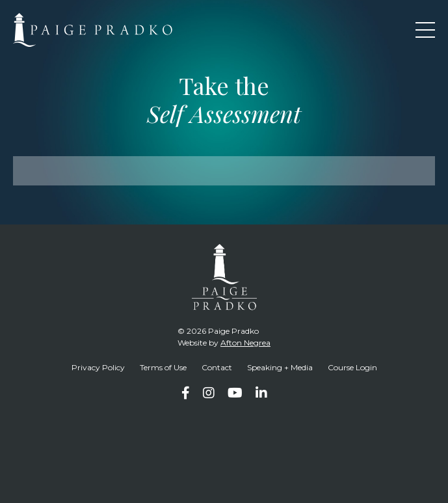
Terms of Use (163, 367)
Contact (217, 367)
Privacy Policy (98, 367)
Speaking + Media (280, 367)
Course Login (352, 367)
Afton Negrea (245, 343)
